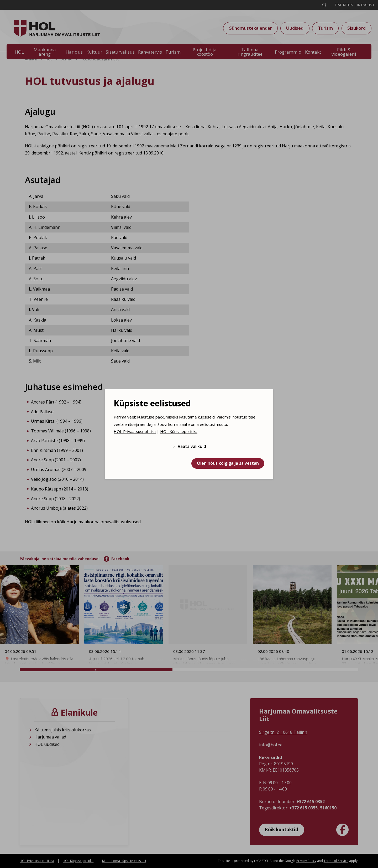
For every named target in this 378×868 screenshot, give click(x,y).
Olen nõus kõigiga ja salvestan (228, 463)
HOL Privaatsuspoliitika (135, 431)
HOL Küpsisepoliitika (179, 431)
